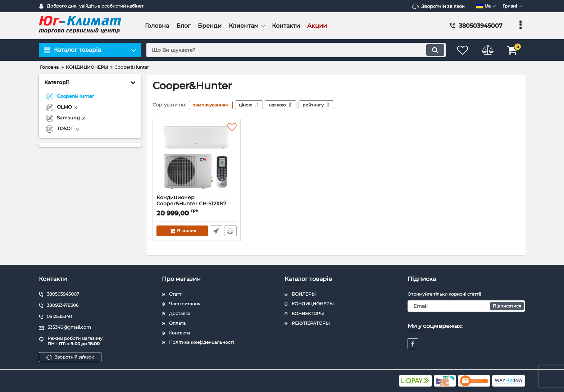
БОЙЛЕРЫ (304, 294)
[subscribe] (467, 306)
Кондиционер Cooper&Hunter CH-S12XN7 (191, 201)
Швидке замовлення (216, 231)
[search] (295, 50)
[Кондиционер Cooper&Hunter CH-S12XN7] (197, 159)
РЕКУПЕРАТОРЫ (311, 323)
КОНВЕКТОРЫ (308, 313)
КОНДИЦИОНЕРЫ (313, 304)
